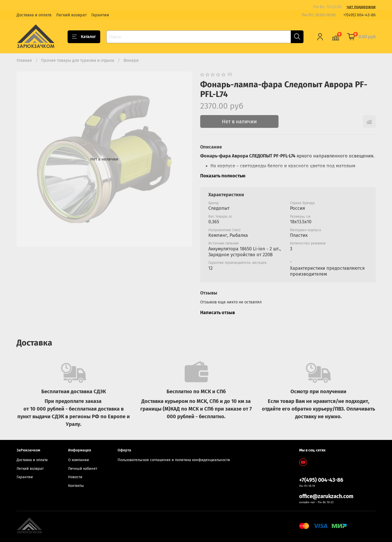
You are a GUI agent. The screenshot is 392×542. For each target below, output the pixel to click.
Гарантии (100, 15)
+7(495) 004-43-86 (359, 15)
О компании (79, 460)
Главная (24, 60)
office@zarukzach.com (326, 496)
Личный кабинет (83, 469)
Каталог (84, 37)
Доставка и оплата (34, 15)
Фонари (131, 60)
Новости (75, 477)
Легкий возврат (71, 15)
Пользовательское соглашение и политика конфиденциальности (174, 460)
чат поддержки (361, 7)
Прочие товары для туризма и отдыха (78, 60)
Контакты (76, 486)
